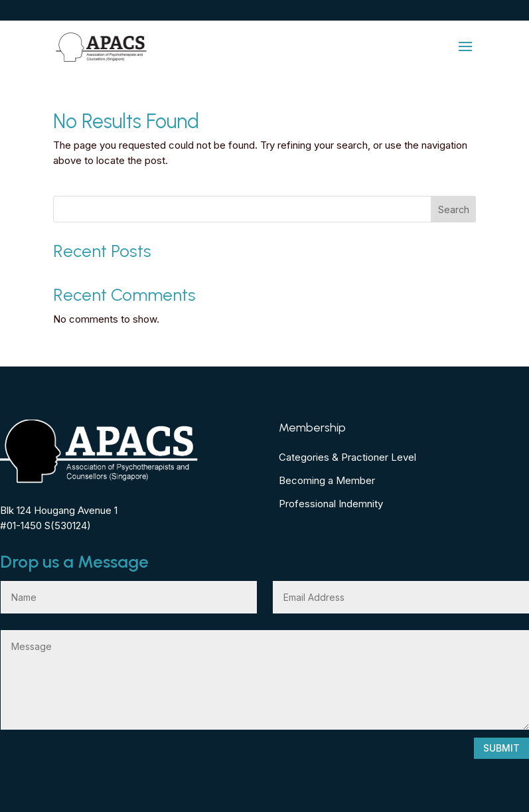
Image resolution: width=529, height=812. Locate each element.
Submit (501, 748)
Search (454, 209)
